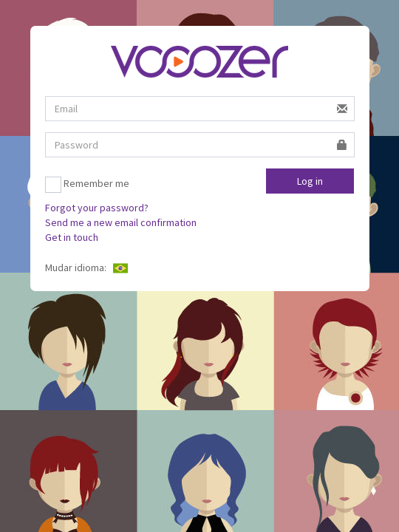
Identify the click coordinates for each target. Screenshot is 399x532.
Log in (310, 181)
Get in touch (72, 237)
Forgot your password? (97, 208)
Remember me (87, 185)
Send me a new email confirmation (121, 222)
